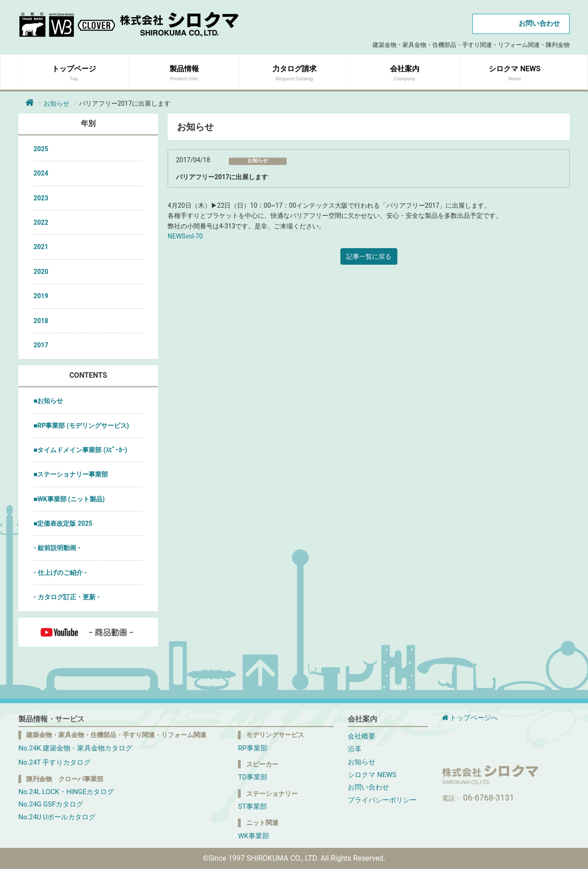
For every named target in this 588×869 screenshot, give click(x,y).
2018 (41, 321)
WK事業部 (254, 836)
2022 (41, 222)
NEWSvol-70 (185, 236)
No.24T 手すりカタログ (54, 762)
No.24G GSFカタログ (51, 804)
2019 (41, 296)
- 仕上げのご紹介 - (60, 573)
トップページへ (470, 718)
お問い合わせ (539, 23)
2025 (41, 149)
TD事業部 (253, 777)
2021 (41, 247)
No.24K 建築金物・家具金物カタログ (75, 748)
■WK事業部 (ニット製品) (69, 499)
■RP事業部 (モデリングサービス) (81, 426)
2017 (41, 345)
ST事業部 (252, 807)
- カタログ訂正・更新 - (67, 597)
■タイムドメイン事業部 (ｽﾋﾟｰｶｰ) (80, 450)
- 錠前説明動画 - (57, 548)
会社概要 (362, 736)
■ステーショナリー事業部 (71, 474)
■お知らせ (48, 401)
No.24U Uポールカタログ (57, 817)
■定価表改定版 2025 (63, 523)
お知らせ (57, 103)
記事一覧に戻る (369, 256)
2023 (41, 198)
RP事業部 (253, 748)
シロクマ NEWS (372, 775)
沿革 (355, 749)
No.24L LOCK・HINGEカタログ (66, 792)
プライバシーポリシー (382, 800)
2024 (41, 173)
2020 (41, 272)
